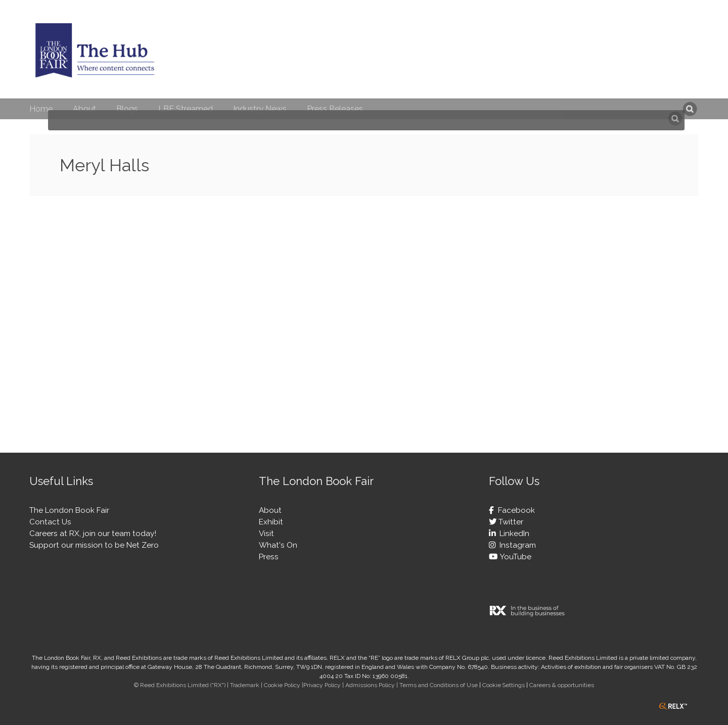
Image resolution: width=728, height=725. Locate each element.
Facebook (514, 510)
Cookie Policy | (284, 685)
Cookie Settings (504, 685)
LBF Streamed (186, 109)
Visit (266, 534)
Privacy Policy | (324, 685)
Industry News (260, 109)
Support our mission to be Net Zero (94, 545)
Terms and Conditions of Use (439, 685)
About (84, 109)
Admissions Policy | (372, 685)
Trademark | (247, 685)
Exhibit (271, 522)
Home (41, 109)
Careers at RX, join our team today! (93, 534)
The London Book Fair (69, 510)
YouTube (514, 557)
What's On (278, 545)
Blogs (127, 109)
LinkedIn (512, 534)
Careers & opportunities (562, 685)
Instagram (516, 545)
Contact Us (50, 522)
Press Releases (335, 109)
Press (269, 557)
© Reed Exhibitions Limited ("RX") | (182, 685)
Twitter (510, 522)
